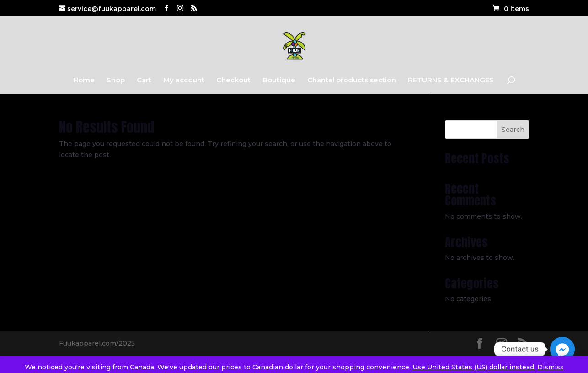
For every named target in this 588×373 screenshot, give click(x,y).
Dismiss (551, 367)
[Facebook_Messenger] (562, 349)
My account (184, 81)
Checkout (233, 81)
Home (84, 81)
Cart (144, 81)
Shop (116, 81)
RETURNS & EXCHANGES (451, 81)
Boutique (279, 81)
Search (513, 130)
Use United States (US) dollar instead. (474, 367)
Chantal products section (352, 81)
